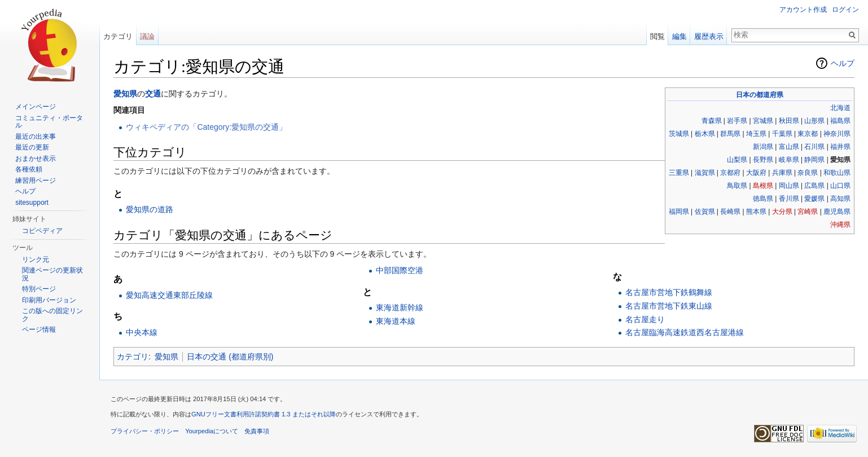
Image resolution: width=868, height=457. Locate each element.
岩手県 (737, 121)
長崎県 (730, 212)
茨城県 (679, 134)
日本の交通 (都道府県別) (230, 357)
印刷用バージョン (49, 300)
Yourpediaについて (212, 431)
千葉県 (782, 134)
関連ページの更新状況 (52, 274)
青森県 (712, 121)
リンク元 (36, 260)
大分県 (782, 212)
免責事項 (257, 431)
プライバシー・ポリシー (145, 431)
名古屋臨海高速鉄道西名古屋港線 (685, 332)
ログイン (845, 10)
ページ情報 (39, 329)
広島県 (814, 186)
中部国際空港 (400, 270)
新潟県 (763, 147)
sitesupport (32, 203)
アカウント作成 (803, 10)
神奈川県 (837, 134)
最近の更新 (32, 147)
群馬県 (730, 134)
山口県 (840, 186)
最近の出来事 (36, 137)
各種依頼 (29, 169)
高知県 (840, 199)
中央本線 (142, 332)
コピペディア (42, 231)
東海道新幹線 (400, 307)
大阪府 (756, 173)
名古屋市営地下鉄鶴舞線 (669, 292)
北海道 (840, 108)
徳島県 (763, 199)
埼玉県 (756, 134)
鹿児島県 (837, 212)
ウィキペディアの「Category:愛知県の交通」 (206, 127)
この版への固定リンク (52, 315)
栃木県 (705, 134)
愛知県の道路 (150, 209)
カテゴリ (133, 357)
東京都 (808, 134)
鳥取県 (737, 186)
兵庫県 (782, 173)
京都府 (730, 173)
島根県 (763, 186)
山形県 (814, 121)
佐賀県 (705, 212)
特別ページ (39, 289)
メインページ (36, 107)
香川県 (789, 199)
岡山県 (789, 186)
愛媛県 (814, 199)
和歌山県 (837, 173)
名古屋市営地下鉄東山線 (669, 306)
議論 (147, 36)
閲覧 (657, 36)
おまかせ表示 (36, 159)
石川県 (814, 147)
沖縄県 (840, 225)
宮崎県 (808, 212)
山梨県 (737, 160)
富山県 (789, 147)
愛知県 (125, 94)
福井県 (840, 147)
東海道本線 (396, 321)
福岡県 (679, 212)
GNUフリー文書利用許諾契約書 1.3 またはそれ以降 (264, 414)
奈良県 (808, 173)
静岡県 (814, 160)
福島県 (840, 121)
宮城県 (763, 121)
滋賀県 (705, 173)
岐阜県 (789, 160)
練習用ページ (36, 181)
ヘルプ (843, 63)
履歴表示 (709, 36)
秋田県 (789, 121)
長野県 (763, 160)
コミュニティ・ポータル (49, 122)
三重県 (679, 173)
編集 (680, 36)
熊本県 (756, 212)
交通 (153, 94)
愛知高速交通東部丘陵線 (169, 295)
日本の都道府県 (760, 95)
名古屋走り (645, 319)
